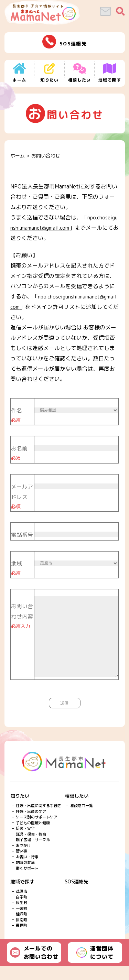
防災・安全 (25, 842)
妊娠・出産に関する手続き (39, 819)
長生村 (21, 916)
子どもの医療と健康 (33, 837)
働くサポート (27, 882)
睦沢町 (21, 928)
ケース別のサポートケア (37, 831)
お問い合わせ (46, 156)
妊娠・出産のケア (31, 825)
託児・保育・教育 (31, 848)
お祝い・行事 (27, 871)
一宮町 (21, 922)
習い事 (21, 865)
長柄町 (21, 939)
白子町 (21, 911)
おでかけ (23, 859)
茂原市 (21, 905)
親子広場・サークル (33, 853)
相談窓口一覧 (82, 819)
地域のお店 (25, 876)
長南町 (21, 934)
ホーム (18, 156)
